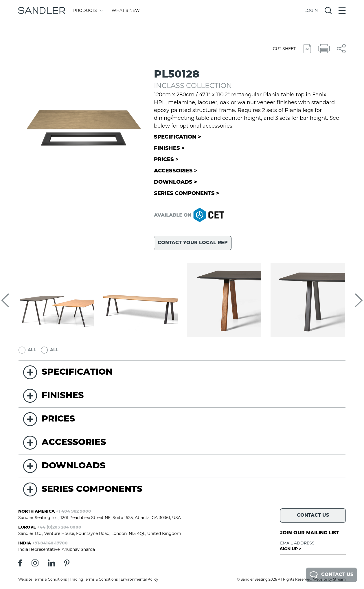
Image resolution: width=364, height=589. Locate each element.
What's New (126, 10)
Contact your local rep (193, 243)
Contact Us (331, 575)
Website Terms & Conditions (43, 579)
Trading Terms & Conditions (94, 579)
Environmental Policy (139, 579)
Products (88, 10)
